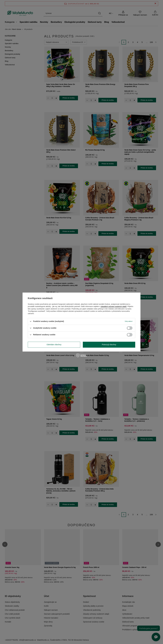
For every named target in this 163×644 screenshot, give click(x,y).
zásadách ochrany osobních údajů (114, 306)
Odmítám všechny (54, 345)
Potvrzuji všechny (109, 345)
